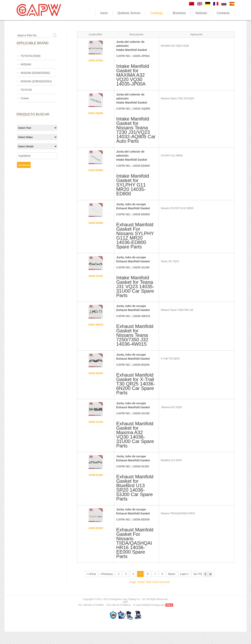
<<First (91, 574)
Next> (172, 574)
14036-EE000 (96, 528)
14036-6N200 (96, 373)
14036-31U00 (96, 422)
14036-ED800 (96, 223)
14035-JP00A (96, 61)
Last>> (184, 574)
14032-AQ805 (96, 113)
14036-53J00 (96, 475)
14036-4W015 (96, 325)
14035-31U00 (96, 276)
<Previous (107, 574)
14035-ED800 (96, 170)
